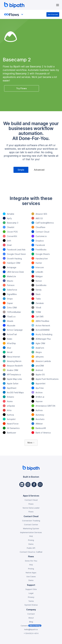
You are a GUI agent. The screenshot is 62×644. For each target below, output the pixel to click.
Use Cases (31, 576)
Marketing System (31, 528)
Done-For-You (31, 561)
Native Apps (31, 573)
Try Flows (22, 88)
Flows (31, 504)
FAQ (31, 536)
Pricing (31, 540)
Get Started (53, 14)
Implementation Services (31, 532)
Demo (31, 544)
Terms (31, 601)
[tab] (21, 170)
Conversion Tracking (31, 521)
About (31, 618)
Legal (31, 593)
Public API (31, 548)
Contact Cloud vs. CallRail (31, 552)
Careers (31, 626)
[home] (29, 5)
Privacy (31, 597)
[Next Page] (31, 443)
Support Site (31, 589)
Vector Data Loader (31, 508)
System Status (31, 605)
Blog (31, 622)
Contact (31, 614)
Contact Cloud (31, 500)
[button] (58, 5)
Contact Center (31, 525)
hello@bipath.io (31, 629)
